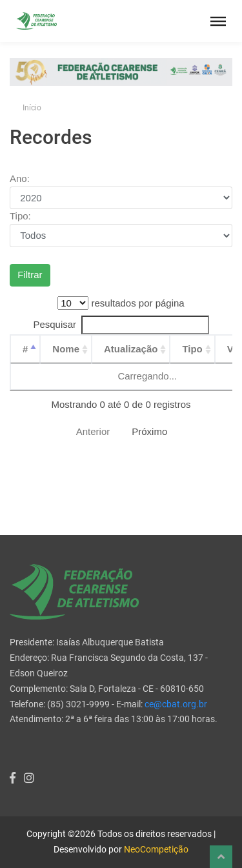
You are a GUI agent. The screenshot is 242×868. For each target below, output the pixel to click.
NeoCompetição (156, 849)
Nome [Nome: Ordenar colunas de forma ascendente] (66, 349)
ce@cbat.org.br (176, 704)
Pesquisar (121, 325)
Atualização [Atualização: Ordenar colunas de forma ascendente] (131, 349)
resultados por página (121, 303)
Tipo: (20, 216)
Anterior (93, 431)
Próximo (149, 431)
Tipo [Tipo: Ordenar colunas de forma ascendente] (192, 349)
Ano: (20, 178)
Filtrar (30, 275)
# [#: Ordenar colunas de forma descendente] (25, 349)
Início (32, 108)
